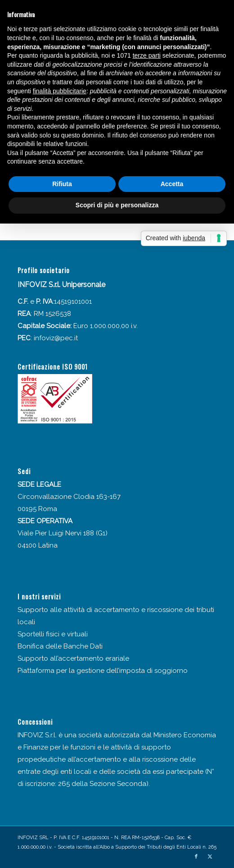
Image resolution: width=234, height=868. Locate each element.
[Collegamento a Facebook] (196, 857)
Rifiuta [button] (62, 184)
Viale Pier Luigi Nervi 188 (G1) (63, 533)
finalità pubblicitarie (60, 91)
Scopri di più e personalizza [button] (117, 205)
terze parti (147, 55)
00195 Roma (37, 509)
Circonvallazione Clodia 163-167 (69, 497)
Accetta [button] (172, 184)
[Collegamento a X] (210, 857)
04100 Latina (38, 545)
